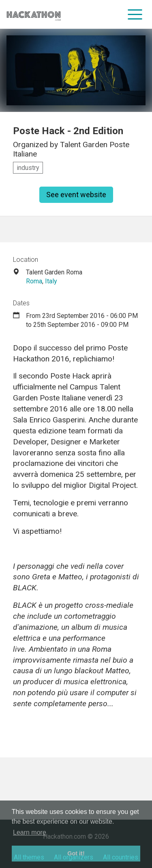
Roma (34, 281)
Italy (51, 281)
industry (28, 168)
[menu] (135, 14)
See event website (76, 195)
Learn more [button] (30, 832)
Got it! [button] (76, 853)
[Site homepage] (34, 14)
